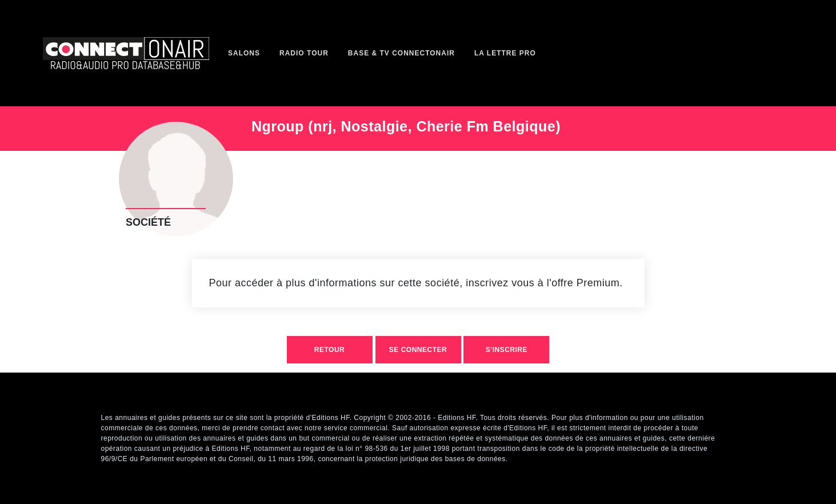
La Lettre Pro (505, 53)
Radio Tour (304, 53)
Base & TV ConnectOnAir (401, 53)
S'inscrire (507, 350)
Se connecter (418, 350)
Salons (244, 53)
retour (329, 350)
